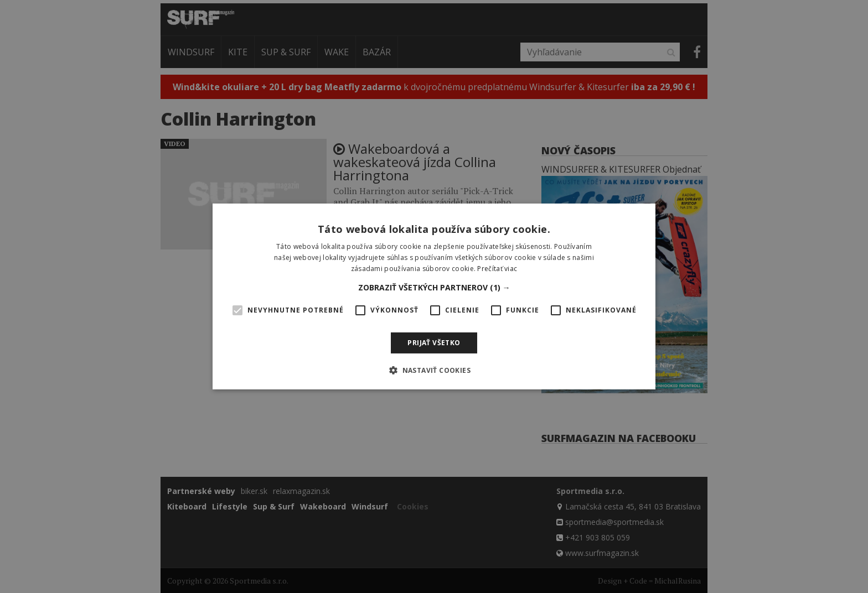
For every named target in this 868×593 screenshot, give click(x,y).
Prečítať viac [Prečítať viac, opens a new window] (497, 269)
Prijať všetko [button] (434, 343)
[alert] (434, 296)
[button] (434, 288)
